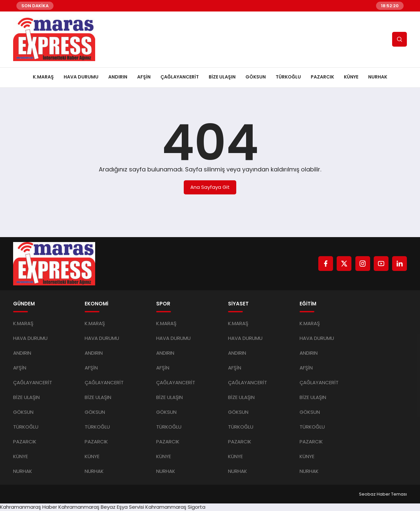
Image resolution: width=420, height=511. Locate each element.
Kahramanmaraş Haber (29, 507)
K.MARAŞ (43, 77)
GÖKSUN (256, 77)
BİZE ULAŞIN (222, 77)
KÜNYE (351, 77)
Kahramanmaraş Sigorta (175, 507)
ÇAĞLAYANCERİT (180, 77)
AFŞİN (144, 77)
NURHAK (378, 77)
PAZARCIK (322, 77)
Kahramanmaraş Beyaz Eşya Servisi (101, 507)
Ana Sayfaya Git (210, 187)
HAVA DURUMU (81, 77)
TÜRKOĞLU (288, 77)
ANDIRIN (118, 77)
